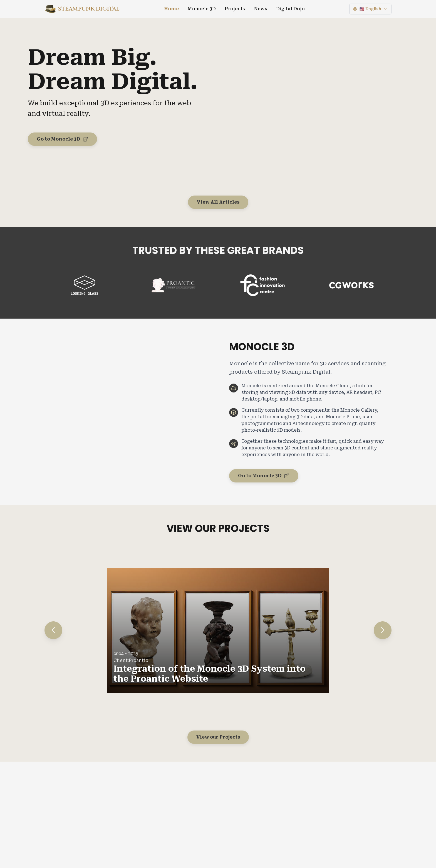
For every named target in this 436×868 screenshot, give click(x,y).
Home (171, 9)
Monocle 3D (202, 9)
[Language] (370, 9)
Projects (235, 9)
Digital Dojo (290, 9)
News (261, 9)
